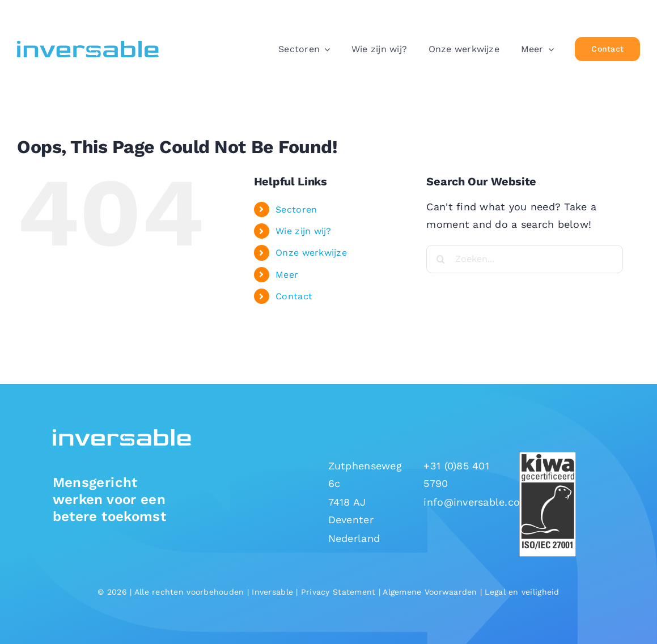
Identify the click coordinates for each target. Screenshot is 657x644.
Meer (287, 275)
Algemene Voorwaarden (430, 592)
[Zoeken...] (524, 259)
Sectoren (296, 209)
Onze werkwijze (311, 253)
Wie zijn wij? (304, 231)
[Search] (440, 259)
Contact (294, 296)
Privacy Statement (338, 592)
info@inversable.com (476, 502)
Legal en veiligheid (522, 592)
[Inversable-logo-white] (122, 434)
